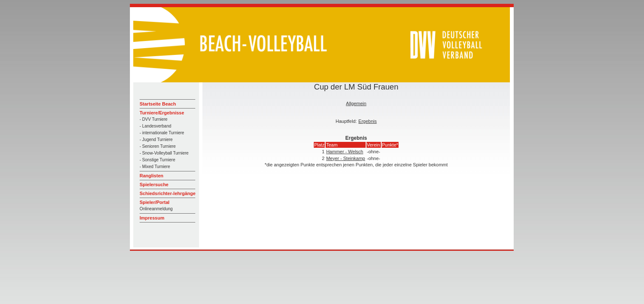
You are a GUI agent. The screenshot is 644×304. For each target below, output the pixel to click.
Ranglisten (151, 176)
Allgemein (356, 103)
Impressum (152, 218)
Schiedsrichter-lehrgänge (168, 193)
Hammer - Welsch (345, 152)
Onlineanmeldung (156, 209)
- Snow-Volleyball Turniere (164, 153)
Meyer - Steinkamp (345, 158)
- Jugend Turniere (156, 140)
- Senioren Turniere (158, 146)
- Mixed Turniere (155, 167)
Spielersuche (154, 185)
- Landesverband (155, 126)
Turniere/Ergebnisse (162, 113)
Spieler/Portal (155, 202)
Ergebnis (368, 121)
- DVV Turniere (154, 119)
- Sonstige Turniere (158, 160)
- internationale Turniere (162, 133)
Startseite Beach (158, 104)
